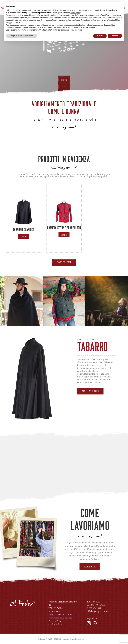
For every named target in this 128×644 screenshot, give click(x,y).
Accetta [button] (115, 36)
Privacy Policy (55, 621)
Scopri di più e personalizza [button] (21, 36)
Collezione (64, 262)
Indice (88, 639)
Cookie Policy (55, 624)
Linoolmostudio (77, 639)
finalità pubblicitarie (21, 20)
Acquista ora (90, 391)
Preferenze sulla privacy (60, 618)
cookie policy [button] (75, 13)
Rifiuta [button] (100, 36)
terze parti (45, 15)
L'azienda (90, 566)
